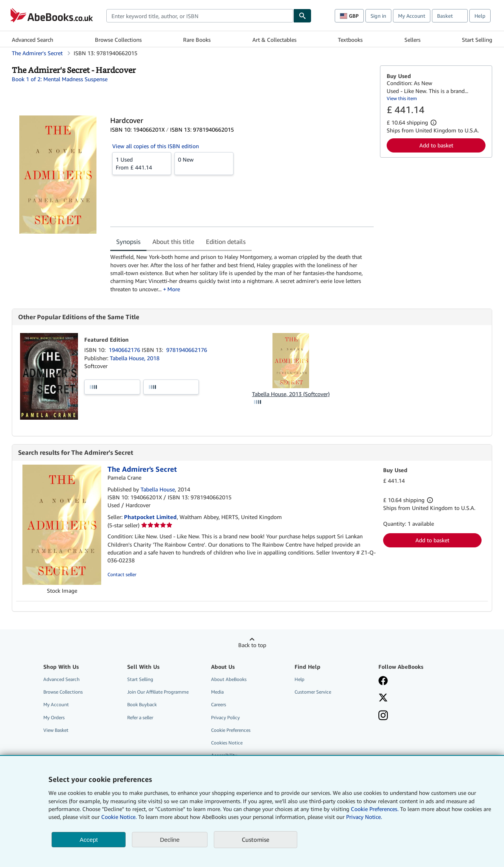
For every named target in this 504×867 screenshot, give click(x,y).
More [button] (174, 289)
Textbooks (350, 40)
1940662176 (125, 350)
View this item (402, 98)
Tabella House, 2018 (135, 358)
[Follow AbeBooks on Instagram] (383, 716)
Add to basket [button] (436, 145)
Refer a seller (140, 717)
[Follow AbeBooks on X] (383, 698)
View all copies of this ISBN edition (156, 146)
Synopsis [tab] (128, 242)
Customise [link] (256, 839)
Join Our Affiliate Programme (158, 692)
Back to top (252, 645)
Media (217, 692)
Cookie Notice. (119, 817)
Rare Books (197, 40)
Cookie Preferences (231, 730)
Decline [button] (170, 840)
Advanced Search (32, 40)
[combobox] (200, 16)
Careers (219, 704)
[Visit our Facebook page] (383, 681)
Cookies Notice (227, 743)
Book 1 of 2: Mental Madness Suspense (60, 79)
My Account (412, 16)
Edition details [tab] (226, 242)
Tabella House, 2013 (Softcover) (291, 394)
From (142, 163)
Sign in (378, 16)
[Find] (302, 16)
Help (480, 16)
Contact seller (122, 574)
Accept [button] (89, 840)
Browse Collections (118, 40)
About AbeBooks (229, 679)
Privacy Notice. (364, 817)
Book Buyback (142, 704)
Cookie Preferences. (375, 809)
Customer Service (313, 692)
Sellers (412, 40)
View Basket (56, 730)
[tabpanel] (242, 273)
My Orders (54, 717)
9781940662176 (187, 350)
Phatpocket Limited (150, 517)
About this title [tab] (173, 242)
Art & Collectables (274, 40)
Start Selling (477, 40)
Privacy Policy (225, 717)
